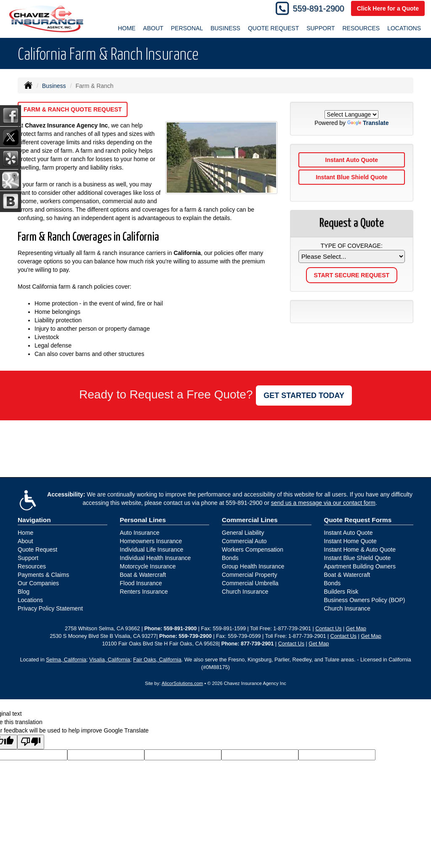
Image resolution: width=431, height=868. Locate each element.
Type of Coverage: (352, 246)
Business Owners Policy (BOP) (365, 600)
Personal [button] (187, 28)
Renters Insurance (144, 592)
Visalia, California (110, 660)
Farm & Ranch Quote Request (73, 109)
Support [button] (321, 28)
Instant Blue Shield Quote (351, 177)
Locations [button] (404, 28)
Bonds (230, 558)
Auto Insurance (140, 533)
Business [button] (225, 28)
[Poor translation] (31, 742)
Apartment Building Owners (360, 566)
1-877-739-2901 (292, 629)
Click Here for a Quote (388, 8)
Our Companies (38, 583)
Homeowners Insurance (151, 541)
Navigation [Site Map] (34, 520)
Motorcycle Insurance (148, 566)
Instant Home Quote (350, 541)
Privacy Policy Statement (50, 608)
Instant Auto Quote (352, 160)
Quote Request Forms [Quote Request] (358, 520)
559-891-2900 (319, 8)
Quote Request (37, 549)
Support (28, 558)
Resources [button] (361, 28)
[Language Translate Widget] (351, 114)
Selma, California (66, 660)
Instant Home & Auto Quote (360, 549)
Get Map (356, 629)
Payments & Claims (43, 575)
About (25, 541)
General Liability (243, 533)
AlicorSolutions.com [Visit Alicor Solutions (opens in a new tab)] (182, 683)
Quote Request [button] (273, 28)
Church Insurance (245, 592)
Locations (30, 600)
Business (54, 86)
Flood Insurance (141, 583)
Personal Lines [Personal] (143, 520)
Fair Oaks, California (157, 660)
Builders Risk (341, 592)
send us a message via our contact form (323, 503)
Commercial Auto (244, 541)
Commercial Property (249, 575)
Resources (32, 566)
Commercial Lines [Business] (250, 520)
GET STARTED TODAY (304, 396)
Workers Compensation (253, 549)
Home (127, 28)
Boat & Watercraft (143, 575)
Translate (368, 123)
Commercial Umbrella (250, 583)
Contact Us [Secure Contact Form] (328, 629)
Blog (24, 592)
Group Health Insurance (253, 566)
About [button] (153, 28)
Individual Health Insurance (156, 558)
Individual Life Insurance (152, 549)
